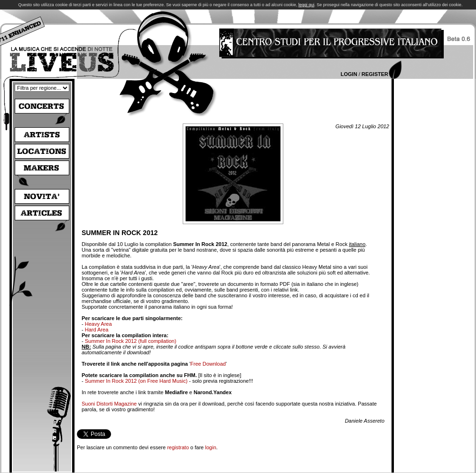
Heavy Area (98, 324)
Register (375, 74)
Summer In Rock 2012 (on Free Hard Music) (136, 381)
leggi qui (307, 5)
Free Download (208, 364)
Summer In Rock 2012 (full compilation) (131, 341)
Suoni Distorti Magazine (109, 404)
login (210, 447)
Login (349, 74)
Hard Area (97, 330)
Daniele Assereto (365, 421)
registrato (178, 447)
